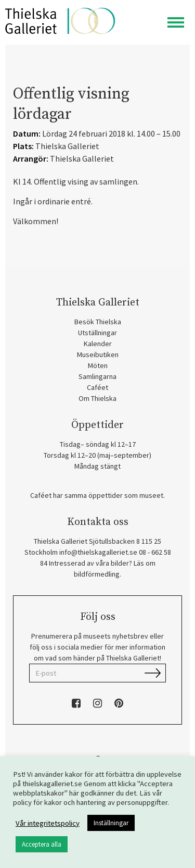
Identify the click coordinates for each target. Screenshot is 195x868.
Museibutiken (98, 354)
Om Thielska (97, 398)
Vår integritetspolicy (48, 823)
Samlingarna (97, 376)
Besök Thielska (98, 322)
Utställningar (97, 333)
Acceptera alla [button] (42, 844)
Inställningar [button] (111, 823)
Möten (98, 365)
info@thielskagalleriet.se (98, 552)
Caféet (97, 387)
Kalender (98, 344)
